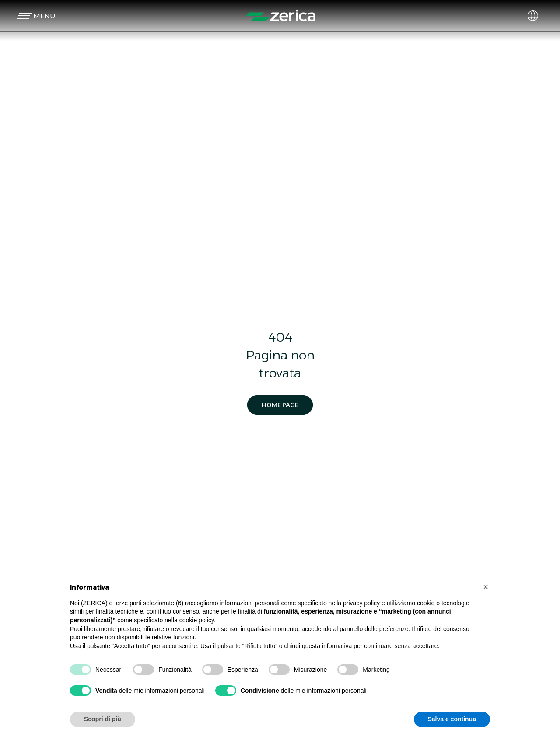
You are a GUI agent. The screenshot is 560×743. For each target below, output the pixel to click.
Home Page (280, 405)
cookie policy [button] (197, 620)
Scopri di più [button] (103, 719)
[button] (35, 16)
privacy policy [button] (361, 603)
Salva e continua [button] (452, 719)
